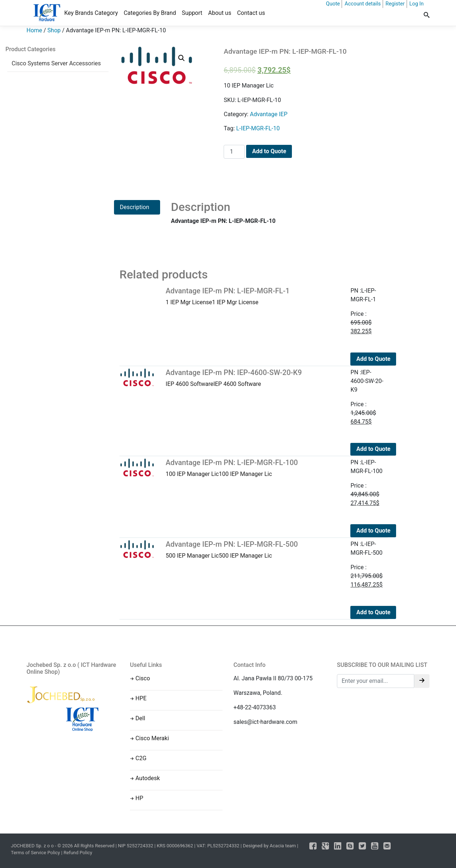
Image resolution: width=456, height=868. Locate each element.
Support (192, 13)
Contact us (251, 13)
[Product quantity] (234, 152)
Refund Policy (78, 853)
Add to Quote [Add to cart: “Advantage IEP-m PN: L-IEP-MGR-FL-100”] (373, 531)
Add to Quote (269, 151)
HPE (141, 698)
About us (220, 13)
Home (34, 30)
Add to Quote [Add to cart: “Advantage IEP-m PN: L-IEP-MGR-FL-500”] (373, 612)
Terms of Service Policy (35, 853)
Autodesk (148, 778)
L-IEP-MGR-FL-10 (258, 128)
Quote (333, 4)
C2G (141, 758)
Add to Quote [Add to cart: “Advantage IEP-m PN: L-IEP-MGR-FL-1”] (373, 359)
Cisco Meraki (152, 738)
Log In (417, 4)
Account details (363, 4)
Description (135, 207)
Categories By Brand (150, 13)
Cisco (143, 678)
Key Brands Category (91, 13)
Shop (54, 30)
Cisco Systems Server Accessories (56, 63)
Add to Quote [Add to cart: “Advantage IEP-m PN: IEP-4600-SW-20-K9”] (373, 449)
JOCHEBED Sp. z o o (33, 846)
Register (395, 4)
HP (139, 798)
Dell (140, 718)
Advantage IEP (269, 114)
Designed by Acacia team (269, 846)
